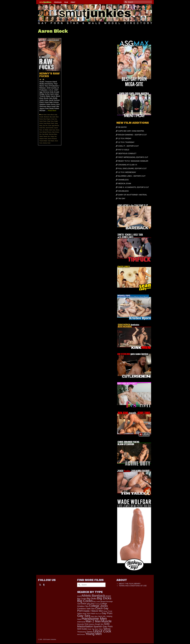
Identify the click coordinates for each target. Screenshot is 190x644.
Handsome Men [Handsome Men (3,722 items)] (94, 619)
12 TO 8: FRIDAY (125, 138)
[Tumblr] (44, 585)
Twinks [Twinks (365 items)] (89, 632)
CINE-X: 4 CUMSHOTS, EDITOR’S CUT (134, 187)
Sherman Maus (53, 134)
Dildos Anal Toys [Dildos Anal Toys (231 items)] (84, 614)
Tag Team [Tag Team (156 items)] (95, 629)
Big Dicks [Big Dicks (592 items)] (92, 598)
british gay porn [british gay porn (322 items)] (88, 604)
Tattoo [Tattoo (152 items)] (101, 629)
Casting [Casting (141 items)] (97, 604)
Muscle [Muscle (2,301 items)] (106, 621)
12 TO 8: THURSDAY (126, 142)
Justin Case (52, 130)
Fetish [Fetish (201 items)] (93, 614)
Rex (40, 134)
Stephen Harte (43, 139)
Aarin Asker (44, 115)
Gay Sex (45, 126)
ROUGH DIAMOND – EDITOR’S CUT (133, 135)
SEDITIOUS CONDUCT (127, 153)
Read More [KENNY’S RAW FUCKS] (52, 111)
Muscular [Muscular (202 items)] (81, 624)
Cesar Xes (54, 119)
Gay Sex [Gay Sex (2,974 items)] (84, 616)
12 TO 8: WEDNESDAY (127, 172)
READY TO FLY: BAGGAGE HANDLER (133, 161)
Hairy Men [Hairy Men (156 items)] (94, 616)
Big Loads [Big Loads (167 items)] (97, 601)
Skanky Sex (47, 136)
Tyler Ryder (51, 141)
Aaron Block (51, 115)
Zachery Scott (47, 143)
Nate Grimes (55, 132)
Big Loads (52, 117)
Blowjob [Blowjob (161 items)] (103, 602)
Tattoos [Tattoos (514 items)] (107, 629)
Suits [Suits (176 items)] (90, 629)
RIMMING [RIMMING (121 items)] (92, 624)
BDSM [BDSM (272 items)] (108, 596)
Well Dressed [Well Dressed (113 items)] (81, 634)
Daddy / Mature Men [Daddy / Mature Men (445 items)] (93, 611)
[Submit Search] (126, 2)
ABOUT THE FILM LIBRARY (130, 584)
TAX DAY (122, 198)
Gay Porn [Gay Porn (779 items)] (107, 613)
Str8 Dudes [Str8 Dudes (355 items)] (82, 629)
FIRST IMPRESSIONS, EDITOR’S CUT (133, 157)
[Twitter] (40, 585)
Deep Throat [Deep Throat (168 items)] (108, 611)
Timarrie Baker (43, 141)
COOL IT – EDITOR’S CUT (129, 146)
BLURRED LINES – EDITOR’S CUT (132, 176)
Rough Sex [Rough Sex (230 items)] (99, 624)
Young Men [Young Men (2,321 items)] (93, 634)
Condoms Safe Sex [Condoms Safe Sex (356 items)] (86, 609)
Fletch (52, 123)
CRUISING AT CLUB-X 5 (128, 165)
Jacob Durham (49, 128)
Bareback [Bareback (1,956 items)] (98, 596)
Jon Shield (45, 130)
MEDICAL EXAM (125, 183)
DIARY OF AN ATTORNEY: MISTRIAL (133, 195)
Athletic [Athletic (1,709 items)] (86, 596)
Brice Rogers (47, 119)
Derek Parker (43, 121)
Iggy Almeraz (55, 126)
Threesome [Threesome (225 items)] (82, 632)
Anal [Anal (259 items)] (79, 596)
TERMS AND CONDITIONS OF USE (133, 586)
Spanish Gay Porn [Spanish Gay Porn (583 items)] (103, 626)
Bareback (46, 117)
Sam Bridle (45, 134)
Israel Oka (42, 128)
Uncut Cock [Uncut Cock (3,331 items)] (102, 631)
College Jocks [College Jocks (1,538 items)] (98, 606)
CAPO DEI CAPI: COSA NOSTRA (131, 131)
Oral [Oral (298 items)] (86, 624)
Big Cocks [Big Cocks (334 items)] (82, 599)
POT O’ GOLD (124, 150)
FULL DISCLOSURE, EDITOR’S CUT (132, 168)
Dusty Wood (47, 123)
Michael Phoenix (47, 132)
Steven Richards (52, 139)
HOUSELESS (123, 191)
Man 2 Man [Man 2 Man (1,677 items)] (93, 621)
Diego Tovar (50, 121)
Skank (41, 136)
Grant (50, 126)
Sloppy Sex (54, 136)
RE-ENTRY (123, 127)
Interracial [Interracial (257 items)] (81, 622)
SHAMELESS (123, 180)
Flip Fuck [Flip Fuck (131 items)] (98, 614)
